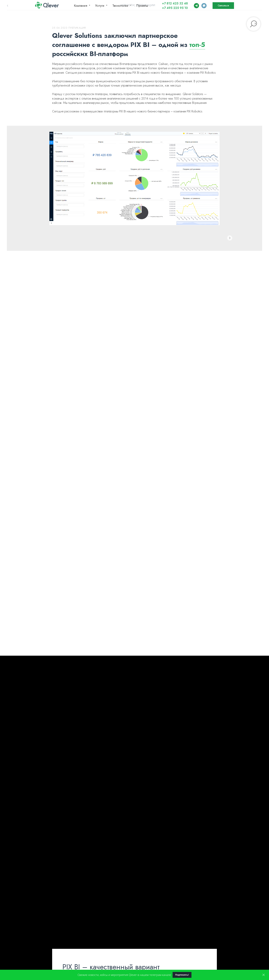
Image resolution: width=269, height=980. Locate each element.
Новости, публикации (138, 5)
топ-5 (197, 45)
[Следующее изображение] (230, 238)
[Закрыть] (264, 975)
